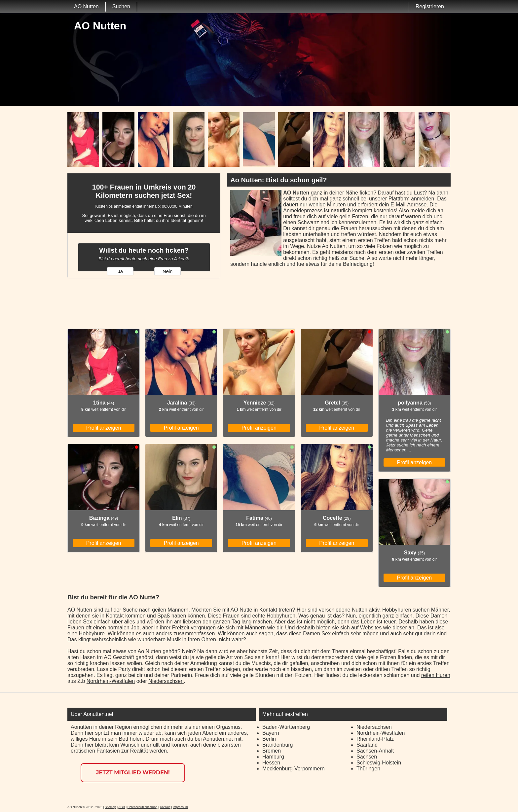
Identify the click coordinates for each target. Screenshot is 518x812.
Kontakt (165, 807)
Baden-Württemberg (286, 727)
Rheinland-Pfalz (375, 739)
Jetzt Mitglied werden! (133, 773)
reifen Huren (436, 675)
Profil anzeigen (104, 428)
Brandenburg (278, 745)
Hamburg (273, 757)
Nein (167, 271)
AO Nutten (86, 6)
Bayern (271, 733)
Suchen (121, 6)
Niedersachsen (166, 681)
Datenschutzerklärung (143, 807)
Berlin (269, 739)
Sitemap (110, 807)
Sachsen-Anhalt (375, 751)
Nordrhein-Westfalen (111, 681)
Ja (120, 271)
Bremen (272, 751)
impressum (180, 807)
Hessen (271, 763)
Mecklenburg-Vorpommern (294, 769)
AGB (122, 807)
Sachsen (367, 757)
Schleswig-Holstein (379, 763)
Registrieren (430, 6)
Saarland (367, 745)
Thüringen (368, 769)
